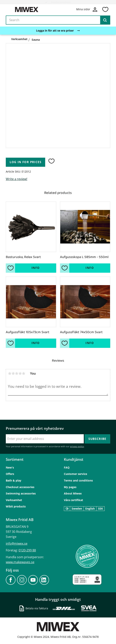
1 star (10, 373)
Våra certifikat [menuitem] (73, 500)
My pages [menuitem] (70, 487)
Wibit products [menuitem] (16, 506)
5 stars (24, 373)
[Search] (105, 20)
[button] (105, 9)
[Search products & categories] (58, 20)
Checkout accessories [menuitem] (20, 487)
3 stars (17, 373)
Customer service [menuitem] (75, 474)
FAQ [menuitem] (67, 467)
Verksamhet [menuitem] (14, 500)
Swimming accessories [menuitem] (21, 493)
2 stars (13, 373)
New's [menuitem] (10, 467)
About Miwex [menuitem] (73, 493)
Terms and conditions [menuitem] (78, 480)
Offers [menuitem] (10, 474)
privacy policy (77, 446)
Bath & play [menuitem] (14, 480)
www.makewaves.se (20, 562)
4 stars (20, 373)
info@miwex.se (17, 543)
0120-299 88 (27, 550)
